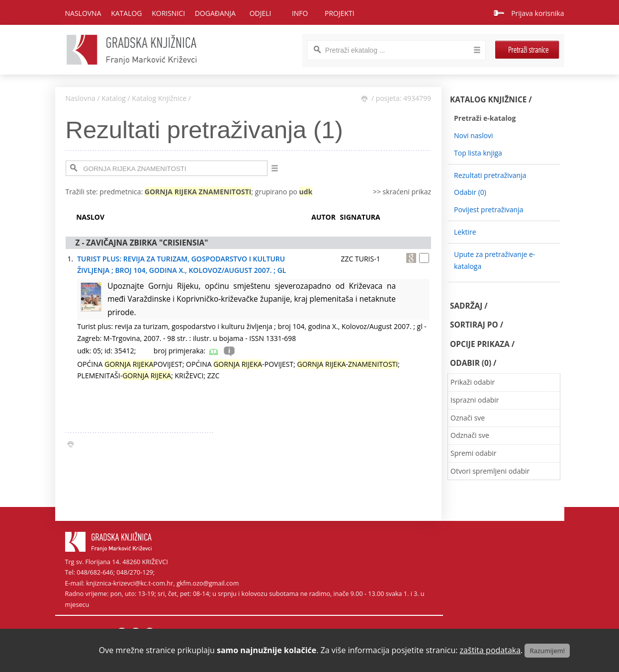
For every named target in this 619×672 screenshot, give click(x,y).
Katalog (114, 98)
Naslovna (83, 13)
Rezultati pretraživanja (490, 175)
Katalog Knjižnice (159, 98)
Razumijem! (547, 651)
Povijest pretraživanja (488, 210)
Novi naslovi (474, 135)
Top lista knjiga (478, 153)
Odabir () (470, 192)
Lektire (465, 232)
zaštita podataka (490, 650)
